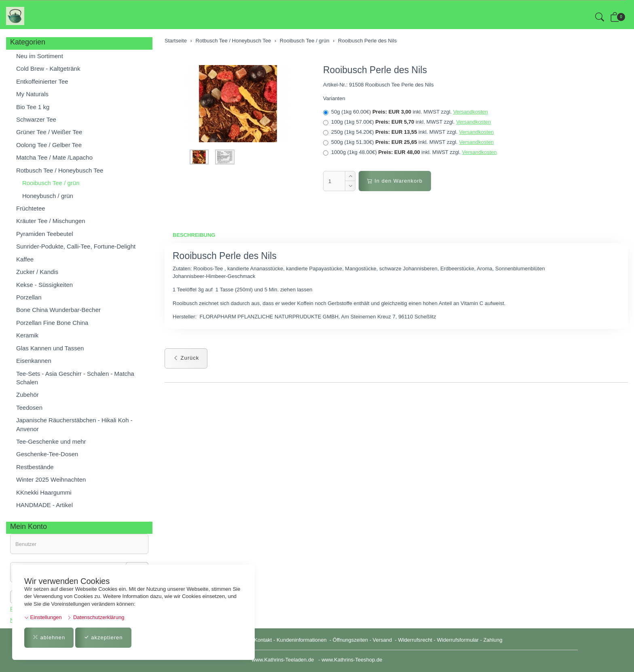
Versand (383, 640)
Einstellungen (43, 617)
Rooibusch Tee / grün (51, 183)
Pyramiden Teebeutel (45, 234)
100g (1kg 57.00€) (407, 122)
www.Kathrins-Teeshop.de (352, 660)
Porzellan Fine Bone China (52, 323)
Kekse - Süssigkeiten (44, 285)
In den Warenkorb (395, 181)
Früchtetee (31, 208)
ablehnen (49, 637)
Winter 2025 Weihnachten (51, 479)
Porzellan (29, 297)
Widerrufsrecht (415, 640)
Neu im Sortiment (40, 56)
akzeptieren (103, 637)
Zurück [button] (186, 358)
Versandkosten (471, 112)
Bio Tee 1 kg (33, 107)
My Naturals (32, 94)
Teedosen (29, 408)
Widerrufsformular (458, 640)
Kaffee (25, 259)
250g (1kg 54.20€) (408, 132)
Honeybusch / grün (48, 196)
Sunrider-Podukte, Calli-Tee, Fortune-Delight (76, 246)
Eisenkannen (34, 361)
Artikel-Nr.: (335, 85)
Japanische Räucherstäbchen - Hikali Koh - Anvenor (74, 424)
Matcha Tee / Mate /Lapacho (54, 157)
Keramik (27, 335)
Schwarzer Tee (36, 119)
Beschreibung (194, 235)
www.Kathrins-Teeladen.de (283, 660)
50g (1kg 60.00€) (406, 112)
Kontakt (263, 640)
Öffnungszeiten (350, 640)
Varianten (334, 98)
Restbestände (35, 467)
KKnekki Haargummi (44, 492)
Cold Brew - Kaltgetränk (48, 68)
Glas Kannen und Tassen (50, 348)
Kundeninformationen (302, 640)
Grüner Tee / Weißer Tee (49, 132)
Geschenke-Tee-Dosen (47, 454)
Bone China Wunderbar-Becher (58, 310)
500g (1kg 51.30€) (408, 142)
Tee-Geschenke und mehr (51, 441)
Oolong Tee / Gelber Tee (49, 145)
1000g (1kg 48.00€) (410, 152)
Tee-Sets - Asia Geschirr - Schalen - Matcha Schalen (75, 378)
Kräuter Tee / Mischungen (51, 221)
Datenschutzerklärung (96, 617)
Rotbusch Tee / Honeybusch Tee (60, 170)
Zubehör (27, 395)
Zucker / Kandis (37, 272)
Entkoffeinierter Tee (42, 81)
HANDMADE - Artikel (44, 505)
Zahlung (493, 640)
